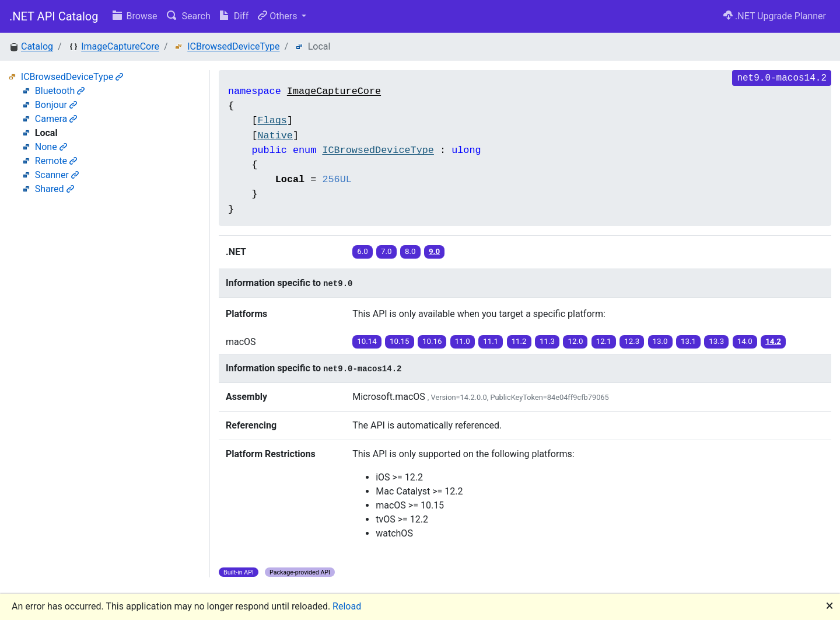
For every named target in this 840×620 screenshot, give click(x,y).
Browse (135, 16)
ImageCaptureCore (120, 46)
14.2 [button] (773, 341)
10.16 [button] (432, 341)
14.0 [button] (745, 341)
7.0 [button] (386, 251)
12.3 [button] (632, 341)
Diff (234, 16)
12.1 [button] (604, 341)
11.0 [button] (463, 341)
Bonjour (56, 105)
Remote (56, 161)
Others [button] (279, 16)
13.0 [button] (660, 341)
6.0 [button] (363, 251)
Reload (347, 606)
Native (275, 136)
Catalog (37, 46)
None (51, 147)
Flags (272, 121)
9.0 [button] (434, 251)
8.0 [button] (410, 251)
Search (189, 16)
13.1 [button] (688, 341)
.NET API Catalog (54, 16)
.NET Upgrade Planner (775, 16)
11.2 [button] (519, 341)
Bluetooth (60, 91)
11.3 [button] (547, 341)
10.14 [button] (367, 341)
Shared (55, 189)
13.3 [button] (716, 341)
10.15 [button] (399, 341)
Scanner (57, 175)
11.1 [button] (491, 341)
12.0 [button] (575, 341)
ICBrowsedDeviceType (233, 46)
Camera (56, 119)
